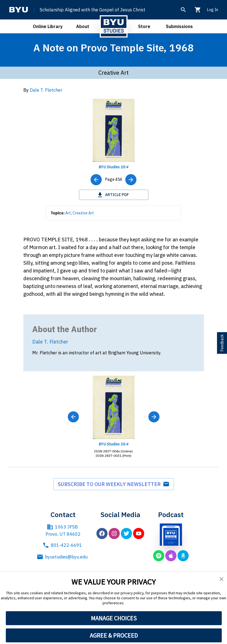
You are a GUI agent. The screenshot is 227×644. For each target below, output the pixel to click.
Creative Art (83, 213)
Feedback (222, 343)
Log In (212, 10)
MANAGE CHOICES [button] (114, 618)
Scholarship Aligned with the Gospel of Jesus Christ (93, 10)
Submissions (179, 26)
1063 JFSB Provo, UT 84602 (63, 530)
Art (68, 213)
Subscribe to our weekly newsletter (114, 484)
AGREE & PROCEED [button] (114, 635)
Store (144, 26)
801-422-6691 (62, 545)
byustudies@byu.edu (63, 557)
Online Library (48, 26)
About (83, 26)
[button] (221, 579)
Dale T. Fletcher (46, 90)
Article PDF (114, 195)
